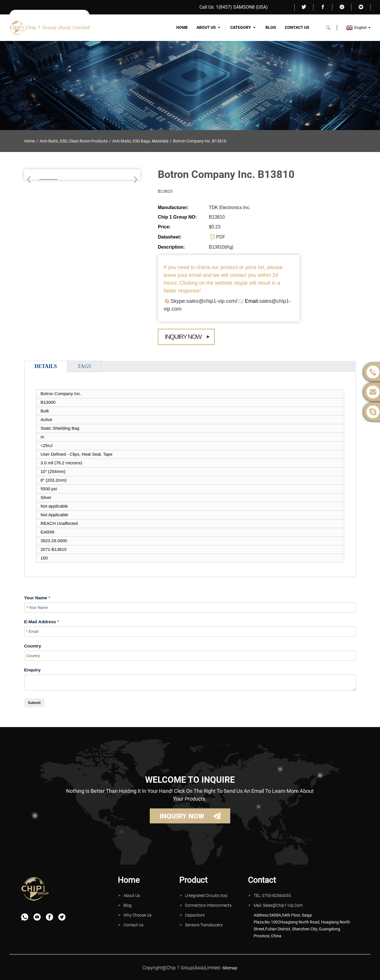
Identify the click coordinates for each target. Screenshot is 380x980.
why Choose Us (137, 915)
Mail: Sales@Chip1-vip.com (278, 905)
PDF (221, 237)
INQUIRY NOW (182, 816)
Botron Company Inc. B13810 (200, 141)
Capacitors (195, 915)
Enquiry (32, 670)
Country (33, 646)
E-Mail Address (40, 622)
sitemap (230, 968)
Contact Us (297, 27)
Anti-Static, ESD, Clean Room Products (74, 141)
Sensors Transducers (204, 925)
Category (244, 27)
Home (182, 27)
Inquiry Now (183, 337)
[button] (134, 179)
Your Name (36, 598)
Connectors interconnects (208, 905)
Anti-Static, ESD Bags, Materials (140, 141)
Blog (271, 27)
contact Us (133, 925)
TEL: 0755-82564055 (272, 895)
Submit (34, 703)
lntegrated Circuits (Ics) (206, 895)
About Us (209, 27)
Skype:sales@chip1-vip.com (203, 301)
